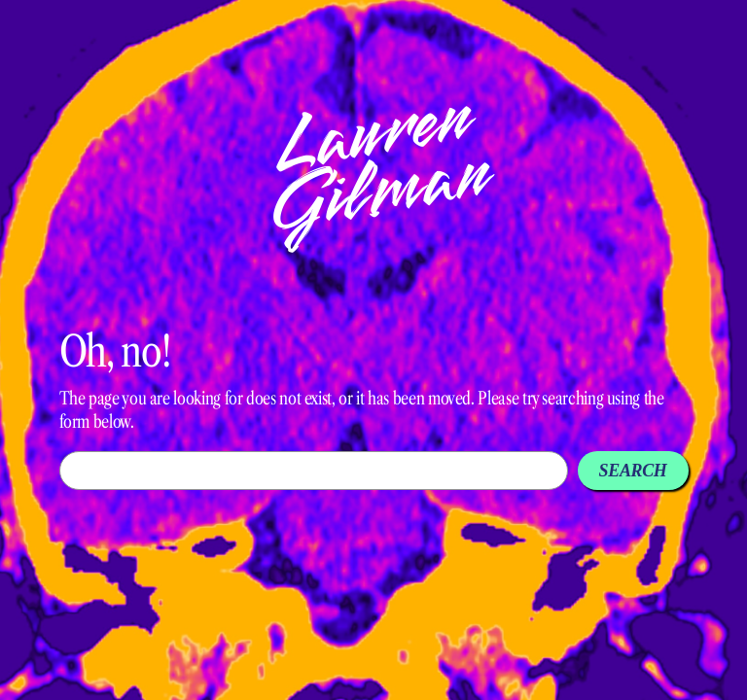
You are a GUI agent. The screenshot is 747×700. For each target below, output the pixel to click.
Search (633, 471)
